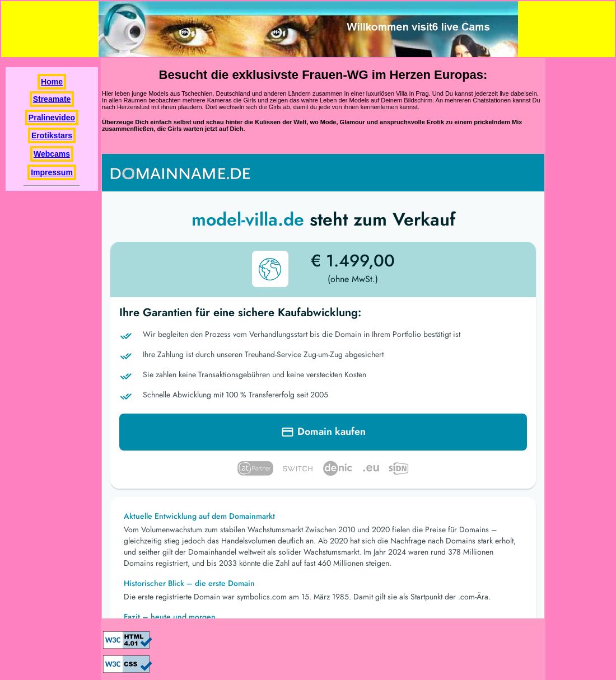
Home (52, 82)
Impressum (52, 172)
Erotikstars (52, 135)
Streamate (52, 99)
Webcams (52, 154)
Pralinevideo (52, 118)
